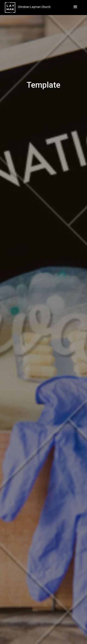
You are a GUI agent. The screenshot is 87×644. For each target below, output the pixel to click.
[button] (75, 7)
